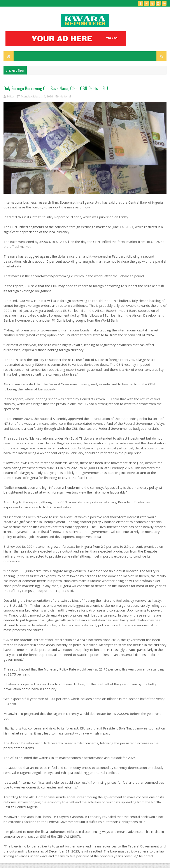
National (65, 100)
